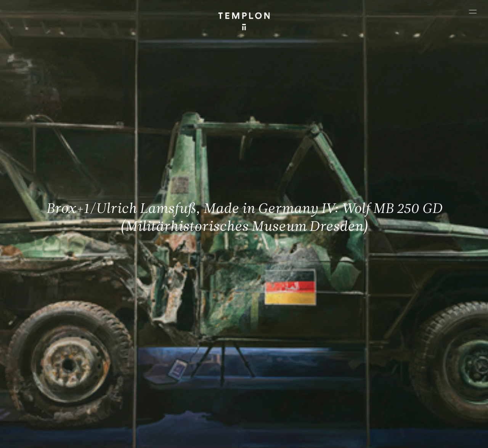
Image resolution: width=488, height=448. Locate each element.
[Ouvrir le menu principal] (473, 11)
